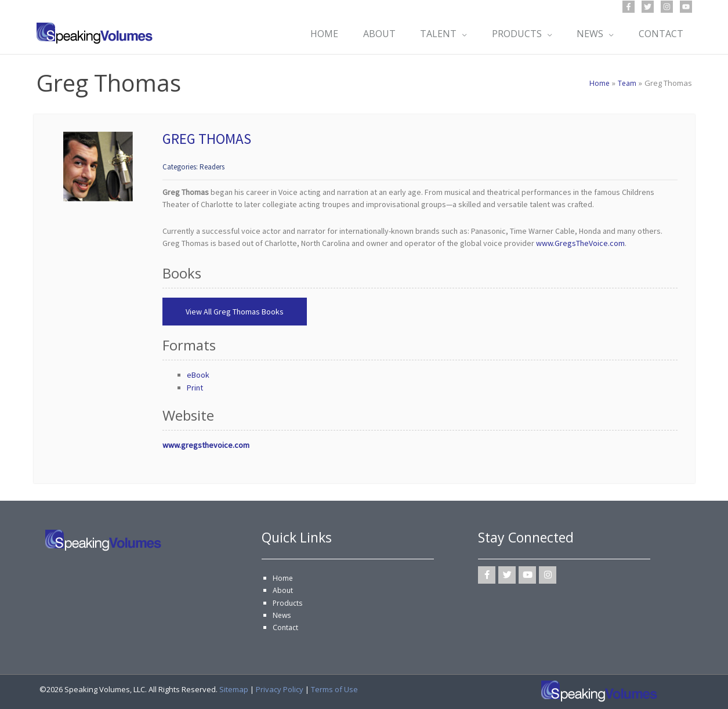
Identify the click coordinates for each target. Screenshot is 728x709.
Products (288, 603)
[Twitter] (648, 7)
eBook (198, 375)
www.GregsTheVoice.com (580, 243)
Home (283, 578)
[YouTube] (686, 7)
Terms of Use (334, 689)
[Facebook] (629, 7)
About (283, 590)
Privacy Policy (280, 689)
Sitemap (234, 689)
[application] (458, 34)
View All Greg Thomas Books (235, 312)
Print (195, 388)
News (282, 615)
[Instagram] (667, 7)
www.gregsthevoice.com (206, 445)
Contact (286, 627)
